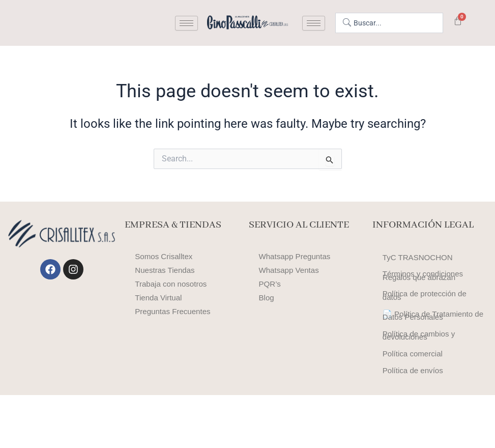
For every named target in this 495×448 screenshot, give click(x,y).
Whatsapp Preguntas (297, 256)
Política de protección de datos (427, 315)
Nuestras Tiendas (167, 270)
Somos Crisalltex (165, 256)
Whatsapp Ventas (291, 270)
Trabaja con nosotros (173, 284)
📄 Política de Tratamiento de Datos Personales (430, 344)
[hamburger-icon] (186, 23)
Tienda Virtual (160, 298)
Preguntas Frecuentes (175, 311)
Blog (267, 298)
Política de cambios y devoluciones (421, 374)
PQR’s (271, 284)
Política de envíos (415, 421)
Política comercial (414, 399)
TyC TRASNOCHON (420, 260)
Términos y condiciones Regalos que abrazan (425, 285)
